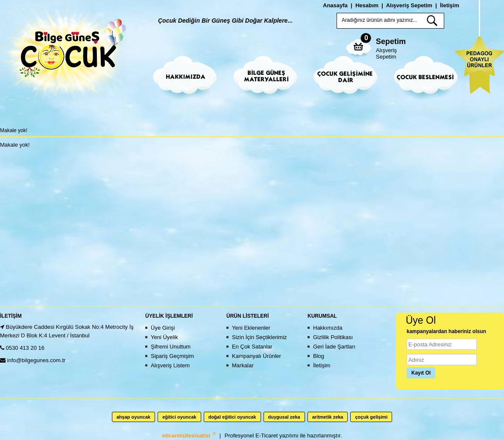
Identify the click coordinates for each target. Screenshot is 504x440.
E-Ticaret (267, 436)
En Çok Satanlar (252, 347)
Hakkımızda (328, 328)
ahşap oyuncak (133, 417)
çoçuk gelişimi (371, 417)
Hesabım (367, 5)
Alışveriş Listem (170, 365)
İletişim (450, 5)
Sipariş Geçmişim (172, 356)
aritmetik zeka (328, 417)
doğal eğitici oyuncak (232, 417)
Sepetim (391, 41)
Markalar (243, 365)
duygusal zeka (284, 417)
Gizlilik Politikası (333, 337)
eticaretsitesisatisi (187, 436)
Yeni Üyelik (164, 337)
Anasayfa (335, 5)
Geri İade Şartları (334, 347)
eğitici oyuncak (179, 417)
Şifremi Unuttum (171, 347)
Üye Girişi (163, 328)
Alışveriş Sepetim (386, 53)
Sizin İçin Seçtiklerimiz (259, 337)
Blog (319, 356)
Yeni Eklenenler (251, 328)
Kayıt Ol (421, 373)
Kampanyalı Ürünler (256, 356)
